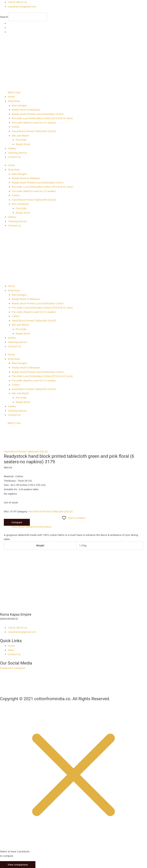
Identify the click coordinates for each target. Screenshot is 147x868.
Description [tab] (18, 527)
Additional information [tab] (39, 527)
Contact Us (14, 157)
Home (11, 97)
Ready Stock (23, 144)
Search (4, 17)
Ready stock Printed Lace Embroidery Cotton (38, 114)
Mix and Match (20, 136)
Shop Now (14, 101)
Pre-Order (21, 140)
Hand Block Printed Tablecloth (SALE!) (34, 131)
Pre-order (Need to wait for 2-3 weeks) (34, 123)
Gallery (12, 148)
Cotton (16, 127)
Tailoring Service (17, 153)
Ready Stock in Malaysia (26, 110)
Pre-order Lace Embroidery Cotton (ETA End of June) (42, 118)
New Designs (20, 105)
